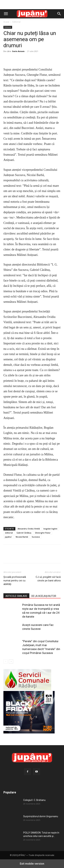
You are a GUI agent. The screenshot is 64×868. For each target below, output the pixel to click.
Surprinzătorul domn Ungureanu (41, 816)
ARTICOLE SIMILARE (16, 596)
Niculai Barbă (22, 537)
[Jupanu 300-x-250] (29, 733)
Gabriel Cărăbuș (24, 533)
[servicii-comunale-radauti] (27, 689)
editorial (9, 533)
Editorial (16, 22)
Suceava (36, 537)
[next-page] (11, 661)
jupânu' (8, 537)
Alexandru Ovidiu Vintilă (29, 529)
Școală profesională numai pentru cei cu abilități (15, 581)
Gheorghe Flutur (43, 533)
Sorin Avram (18, 51)
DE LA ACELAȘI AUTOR (44, 596)
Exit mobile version (32, 864)
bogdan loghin (50, 529)
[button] (6, 14)
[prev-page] (6, 661)
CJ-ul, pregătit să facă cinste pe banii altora (48, 579)
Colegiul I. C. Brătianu (34, 800)
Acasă (6, 22)
